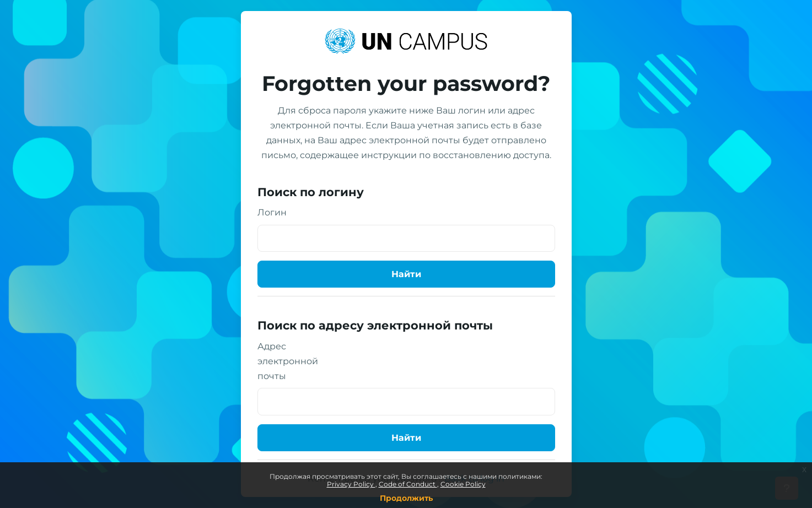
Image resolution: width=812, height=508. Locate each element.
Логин (272, 212)
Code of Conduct (408, 484)
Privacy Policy (351, 484)
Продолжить (406, 498)
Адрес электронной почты (288, 361)
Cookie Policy (463, 484)
